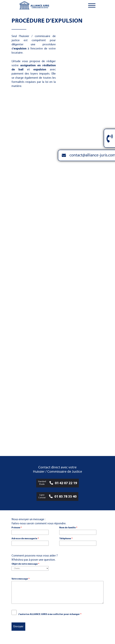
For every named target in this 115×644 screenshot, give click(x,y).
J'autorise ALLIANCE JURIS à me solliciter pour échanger (50, 614)
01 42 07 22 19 (66, 483)
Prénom (17, 528)
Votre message (21, 579)
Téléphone (66, 539)
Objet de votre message (25, 564)
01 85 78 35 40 (65, 497)
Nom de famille (68, 528)
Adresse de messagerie (25, 539)
